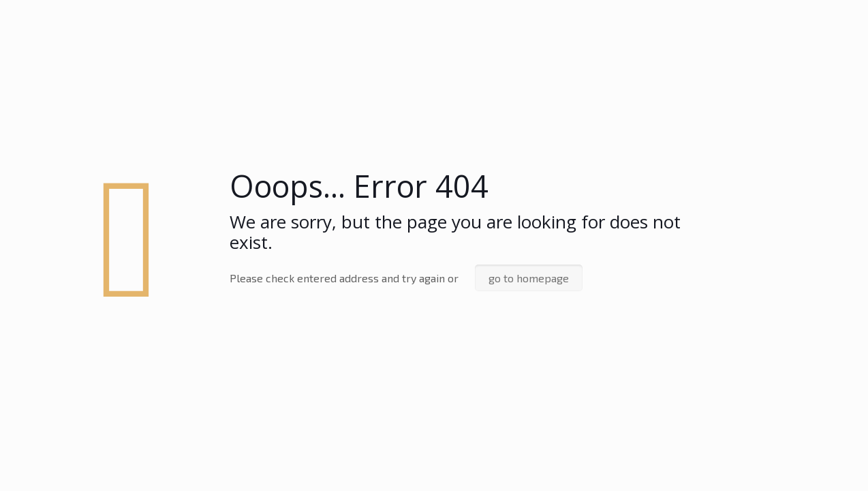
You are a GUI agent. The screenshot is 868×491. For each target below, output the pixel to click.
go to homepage (529, 278)
